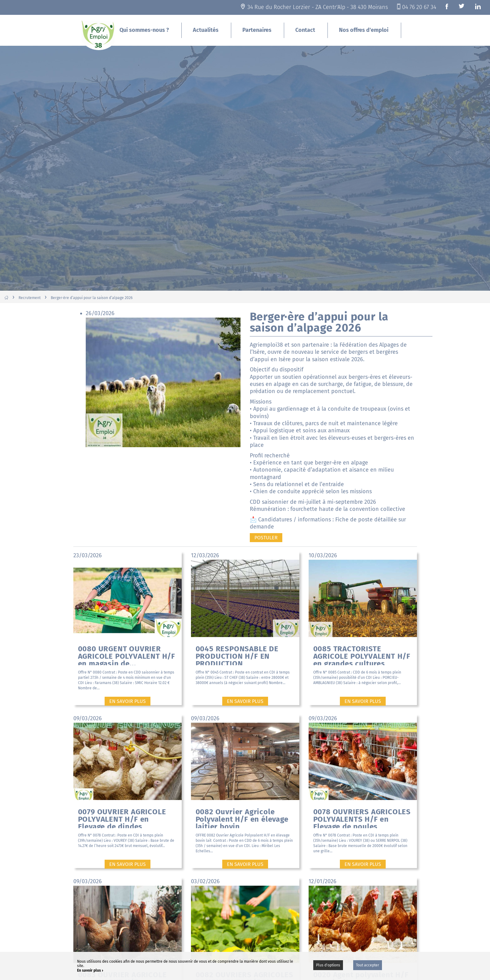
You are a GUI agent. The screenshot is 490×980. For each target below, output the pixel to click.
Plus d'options (328, 965)
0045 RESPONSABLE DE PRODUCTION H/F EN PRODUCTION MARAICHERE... (237, 655)
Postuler (266, 538)
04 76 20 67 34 (419, 7)
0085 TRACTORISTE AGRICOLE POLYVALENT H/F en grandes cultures (362, 655)
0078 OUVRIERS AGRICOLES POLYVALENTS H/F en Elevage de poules (362, 818)
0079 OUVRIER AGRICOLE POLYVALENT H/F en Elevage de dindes (122, 818)
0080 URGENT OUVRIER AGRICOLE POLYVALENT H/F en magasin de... (127, 655)
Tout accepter (368, 965)
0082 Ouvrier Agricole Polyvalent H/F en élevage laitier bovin (242, 818)
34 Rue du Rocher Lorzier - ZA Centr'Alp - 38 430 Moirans (318, 7)
